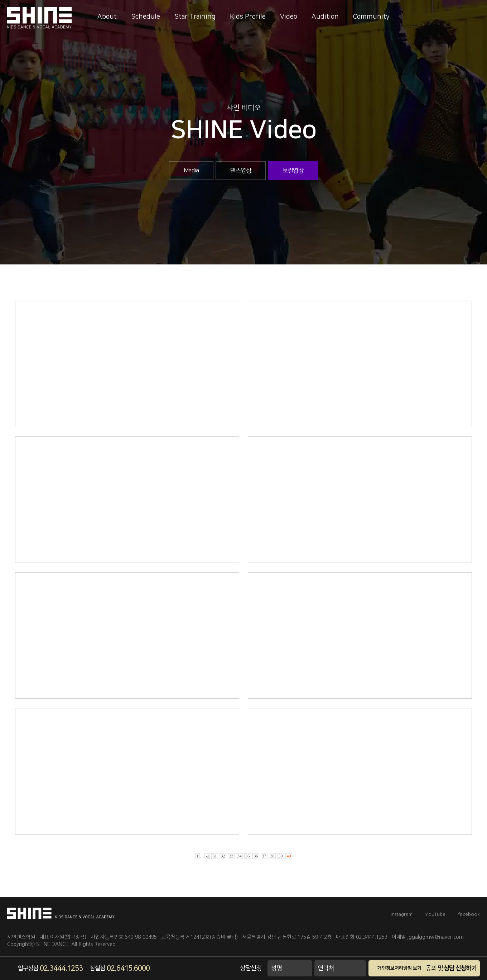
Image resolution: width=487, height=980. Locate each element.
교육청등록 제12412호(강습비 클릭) (199, 937)
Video (289, 17)
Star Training (195, 17)
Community (371, 17)
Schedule (146, 17)
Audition (325, 17)
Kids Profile (248, 17)
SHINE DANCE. (53, 944)
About (107, 17)
